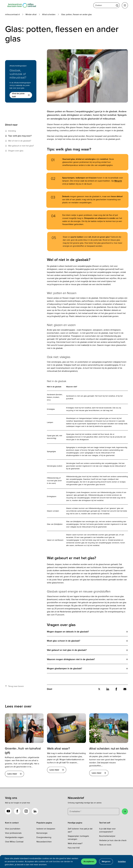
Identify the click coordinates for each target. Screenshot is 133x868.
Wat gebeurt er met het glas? (19, 146)
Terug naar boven (14, 686)
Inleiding (10, 131)
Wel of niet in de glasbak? (18, 141)
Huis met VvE (74, 848)
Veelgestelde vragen (14, 837)
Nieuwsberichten (44, 842)
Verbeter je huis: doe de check (113, 840)
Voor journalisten (13, 829)
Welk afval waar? (75, 843)
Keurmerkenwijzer (107, 836)
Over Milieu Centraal (14, 842)
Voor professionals (13, 833)
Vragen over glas (14, 151)
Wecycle (114, 181)
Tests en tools (105, 845)
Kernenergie (42, 833)
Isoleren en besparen (46, 829)
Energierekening (44, 837)
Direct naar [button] (11, 125)
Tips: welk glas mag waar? (18, 136)
